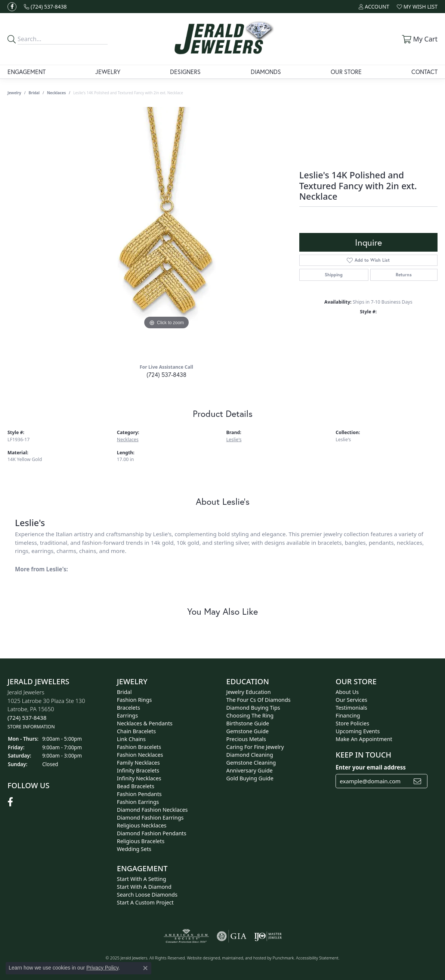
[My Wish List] (417, 7)
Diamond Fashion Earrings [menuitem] (150, 818)
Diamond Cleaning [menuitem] (250, 755)
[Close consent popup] (145, 968)
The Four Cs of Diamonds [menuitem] (259, 700)
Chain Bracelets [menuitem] (136, 731)
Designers (185, 72)
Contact (424, 72)
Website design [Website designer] (201, 958)
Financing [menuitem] (348, 715)
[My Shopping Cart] (419, 39)
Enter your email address (371, 767)
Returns (404, 275)
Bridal (34, 93)
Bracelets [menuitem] (129, 708)
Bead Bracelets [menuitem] (136, 786)
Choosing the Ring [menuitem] (250, 715)
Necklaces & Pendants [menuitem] (145, 723)
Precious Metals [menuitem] (246, 739)
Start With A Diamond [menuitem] (144, 887)
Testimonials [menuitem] (351, 708)
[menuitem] (186, 936)
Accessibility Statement (317, 958)
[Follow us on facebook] (12, 7)
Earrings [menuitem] (127, 715)
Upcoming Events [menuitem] (358, 731)
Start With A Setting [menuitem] (142, 879)
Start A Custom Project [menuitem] (145, 902)
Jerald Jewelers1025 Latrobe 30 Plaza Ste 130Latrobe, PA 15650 (46, 709)
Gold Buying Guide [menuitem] (250, 778)
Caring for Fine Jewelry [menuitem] (255, 747)
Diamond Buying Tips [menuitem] (253, 708)
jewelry (14, 93)
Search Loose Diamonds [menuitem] (147, 895)
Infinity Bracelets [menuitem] (138, 770)
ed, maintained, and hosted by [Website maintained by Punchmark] (244, 958)
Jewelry (108, 72)
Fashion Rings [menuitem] (135, 700)
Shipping (334, 275)
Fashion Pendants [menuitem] (139, 794)
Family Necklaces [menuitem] (138, 763)
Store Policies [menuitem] (352, 723)
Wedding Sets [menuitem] (134, 849)
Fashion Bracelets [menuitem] (139, 747)
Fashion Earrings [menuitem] (138, 802)
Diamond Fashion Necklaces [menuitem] (152, 810)
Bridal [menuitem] (124, 692)
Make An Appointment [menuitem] (364, 739)
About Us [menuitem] (347, 692)
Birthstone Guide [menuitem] (248, 723)
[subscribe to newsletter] (417, 781)
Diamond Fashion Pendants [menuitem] (152, 833)
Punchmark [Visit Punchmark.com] (283, 958)
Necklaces (57, 93)
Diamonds (266, 72)
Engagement (27, 72)
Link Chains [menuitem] (131, 739)
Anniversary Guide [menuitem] (250, 770)
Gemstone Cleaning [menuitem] (251, 763)
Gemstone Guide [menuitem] (248, 731)
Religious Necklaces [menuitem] (142, 825)
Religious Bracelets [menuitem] (141, 841)
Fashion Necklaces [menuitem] (140, 755)
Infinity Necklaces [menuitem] (139, 778)
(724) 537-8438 (166, 374)
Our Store (346, 72)
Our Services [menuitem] (351, 700)
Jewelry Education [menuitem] (249, 692)
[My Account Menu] (374, 7)
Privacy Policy (102, 968)
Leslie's (234, 440)
